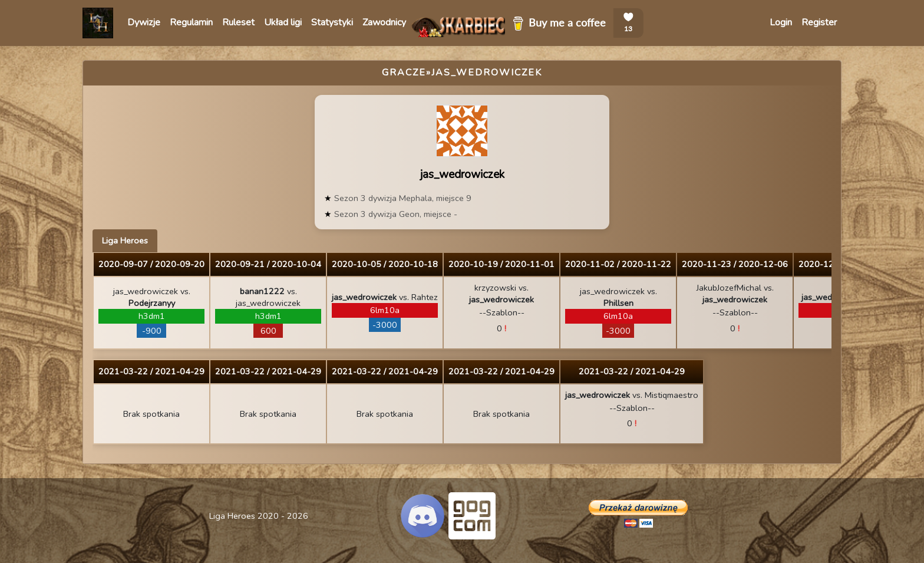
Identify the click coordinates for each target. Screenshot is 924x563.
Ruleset (238, 22)
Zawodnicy (384, 22)
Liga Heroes (125, 241)
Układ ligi (283, 22)
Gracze (404, 73)
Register (819, 22)
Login (781, 22)
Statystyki (332, 22)
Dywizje (144, 22)
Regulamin (191, 22)
